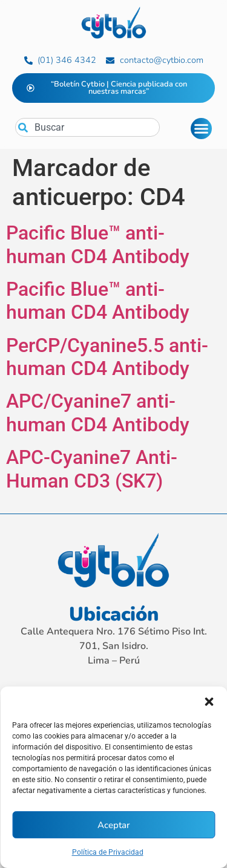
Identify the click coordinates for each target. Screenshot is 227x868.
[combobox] (87, 127)
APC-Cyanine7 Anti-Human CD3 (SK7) (92, 469)
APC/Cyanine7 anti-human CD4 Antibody (98, 413)
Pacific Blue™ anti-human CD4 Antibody (98, 244)
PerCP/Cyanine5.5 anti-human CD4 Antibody (107, 357)
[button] (209, 702)
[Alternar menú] (201, 129)
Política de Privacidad (108, 852)
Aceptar (113, 825)
